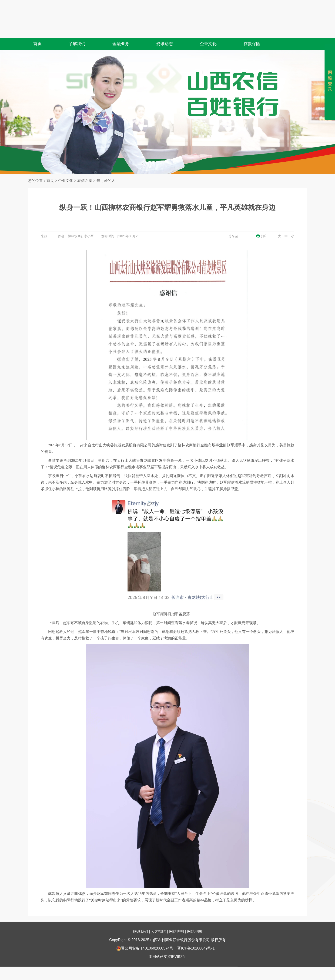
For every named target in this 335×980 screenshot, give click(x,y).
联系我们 (141, 920)
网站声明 (177, 920)
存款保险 (252, 32)
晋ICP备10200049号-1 (196, 936)
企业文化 (208, 32)
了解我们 (77, 32)
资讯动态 (164, 32)
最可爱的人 (106, 181)
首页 (37, 32)
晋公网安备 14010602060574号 (145, 936)
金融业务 (121, 32)
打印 (262, 236)
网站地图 (194, 920)
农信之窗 (85, 181)
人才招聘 (158, 920)
